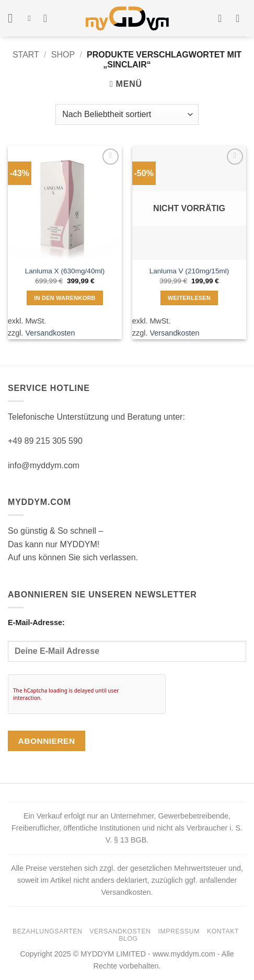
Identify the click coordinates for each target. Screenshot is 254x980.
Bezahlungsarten (47, 931)
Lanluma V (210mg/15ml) (189, 271)
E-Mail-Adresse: (127, 640)
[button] (14, 18)
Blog (128, 939)
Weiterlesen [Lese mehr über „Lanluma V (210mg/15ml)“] (189, 298)
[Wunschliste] (49, 18)
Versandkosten (50, 333)
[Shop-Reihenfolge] (127, 114)
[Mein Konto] (223, 18)
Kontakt (223, 931)
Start (26, 55)
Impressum (179, 931)
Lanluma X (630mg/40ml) (65, 271)
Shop (63, 55)
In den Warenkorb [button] (65, 298)
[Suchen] (32, 18)
